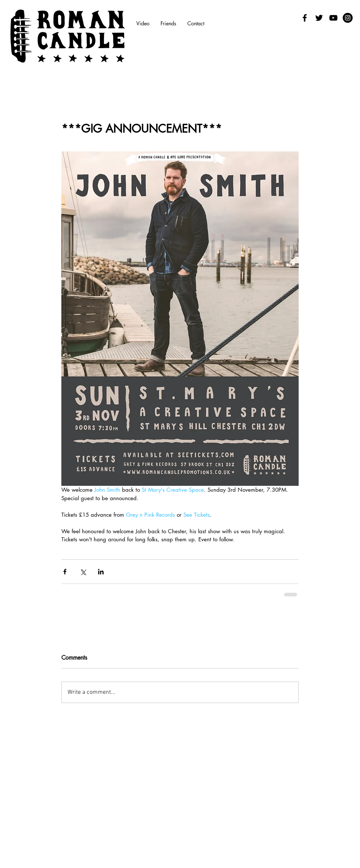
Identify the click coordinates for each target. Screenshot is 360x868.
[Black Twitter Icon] (319, 18)
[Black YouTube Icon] (333, 18)
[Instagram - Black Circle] (348, 18)
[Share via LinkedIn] (101, 572)
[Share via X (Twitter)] (83, 572)
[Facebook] (305, 18)
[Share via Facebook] (65, 572)
